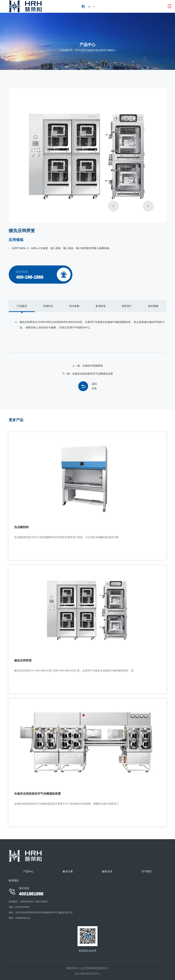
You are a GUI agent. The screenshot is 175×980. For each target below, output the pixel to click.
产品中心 (28, 871)
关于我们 (147, 871)
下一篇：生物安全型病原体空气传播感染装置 (87, 374)
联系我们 (14, 880)
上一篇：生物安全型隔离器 (87, 366)
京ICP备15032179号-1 (87, 974)
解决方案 (68, 871)
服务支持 (107, 871)
